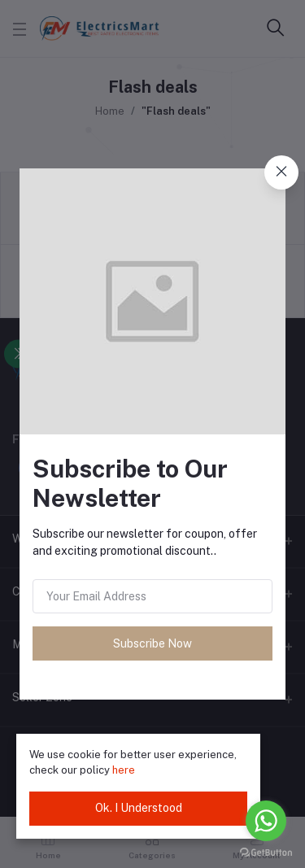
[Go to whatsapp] (266, 821)
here (124, 770)
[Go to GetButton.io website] (266, 852)
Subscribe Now (152, 643)
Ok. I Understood (139, 808)
